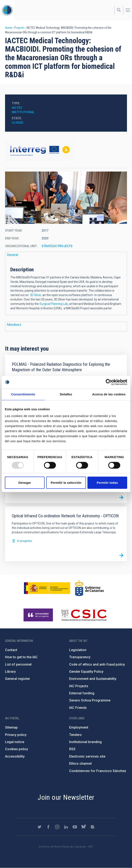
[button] (66, 198)
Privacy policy (16, 735)
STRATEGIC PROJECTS (57, 246)
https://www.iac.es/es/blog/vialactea (92, 827)
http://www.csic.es (84, 615)
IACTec (17, 108)
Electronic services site (87, 756)
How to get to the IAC (21, 657)
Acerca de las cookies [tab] (109, 394)
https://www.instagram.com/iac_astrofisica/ (57, 827)
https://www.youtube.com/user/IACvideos (75, 827)
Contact (11, 650)
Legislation (78, 650)
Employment (79, 727)
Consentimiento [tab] (23, 394)
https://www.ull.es (39, 615)
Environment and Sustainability (93, 679)
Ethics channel (80, 764)
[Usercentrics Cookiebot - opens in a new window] (109, 382)
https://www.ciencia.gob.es (47, 588)
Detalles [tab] (66, 394)
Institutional (23, 112)
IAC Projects (79, 686)
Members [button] (14, 325)
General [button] (13, 255)
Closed (18, 123)
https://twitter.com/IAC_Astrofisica (40, 827)
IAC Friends (78, 708)
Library (10, 672)
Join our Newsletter (66, 797)
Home (9, 28)
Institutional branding (85, 742)
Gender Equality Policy (86, 672)
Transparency (80, 657)
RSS (72, 749)
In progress (25, 541)
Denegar (25, 483)
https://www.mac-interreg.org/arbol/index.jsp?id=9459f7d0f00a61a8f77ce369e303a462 (66, 151)
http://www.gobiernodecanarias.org (89, 588)
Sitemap (11, 727)
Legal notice (15, 742)
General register (18, 679)
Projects (19, 28)
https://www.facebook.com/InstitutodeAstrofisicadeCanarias (48, 827)
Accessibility (15, 756)
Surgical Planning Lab (54, 304)
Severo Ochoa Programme (90, 700)
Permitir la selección (66, 483)
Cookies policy (16, 749)
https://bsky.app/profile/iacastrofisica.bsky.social (84, 827)
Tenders (75, 735)
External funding (82, 693)
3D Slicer (36, 295)
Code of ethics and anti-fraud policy (97, 664)
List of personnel (18, 664)
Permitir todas (107, 483)
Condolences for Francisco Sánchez (98, 771)
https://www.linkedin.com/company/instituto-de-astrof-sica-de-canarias (66, 827)
